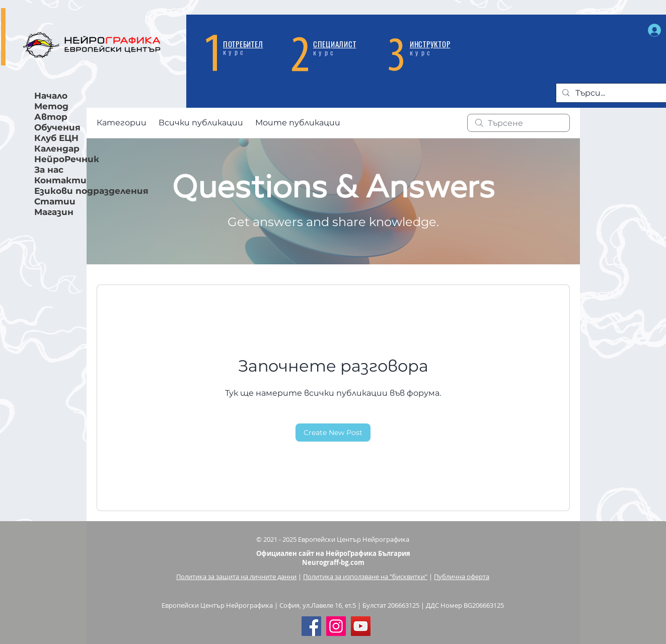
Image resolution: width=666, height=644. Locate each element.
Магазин (54, 212)
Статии (55, 201)
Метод (51, 106)
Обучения (57, 127)
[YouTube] (361, 626)
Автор (51, 117)
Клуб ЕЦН (56, 138)
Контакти (60, 180)
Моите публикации (298, 123)
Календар (57, 149)
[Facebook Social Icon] (311, 626)
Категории (122, 123)
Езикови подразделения (76, 191)
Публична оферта (462, 577)
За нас (49, 170)
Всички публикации (201, 123)
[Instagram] (336, 626)
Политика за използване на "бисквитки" (365, 577)
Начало (51, 96)
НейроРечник (67, 159)
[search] (519, 123)
